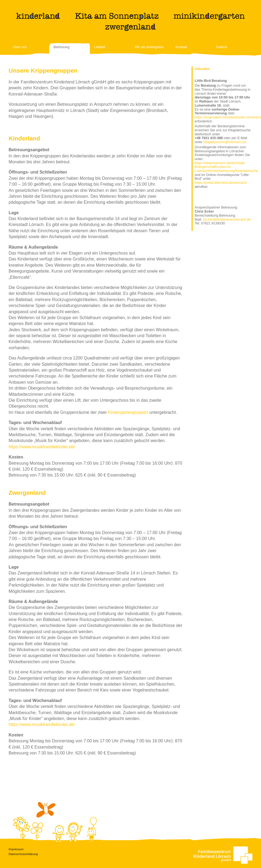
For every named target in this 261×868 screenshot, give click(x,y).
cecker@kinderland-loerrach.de (227, 219)
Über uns (20, 47)
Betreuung (61, 47)
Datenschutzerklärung (23, 854)
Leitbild (100, 47)
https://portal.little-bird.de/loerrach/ (221, 183)
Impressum (16, 849)
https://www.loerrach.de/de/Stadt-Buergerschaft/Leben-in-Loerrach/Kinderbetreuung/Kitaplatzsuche (226, 167)
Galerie (222, 47)
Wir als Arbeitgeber (149, 47)
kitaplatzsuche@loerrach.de (225, 142)
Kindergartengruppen (128, 412)
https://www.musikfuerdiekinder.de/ (42, 447)
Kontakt (181, 47)
